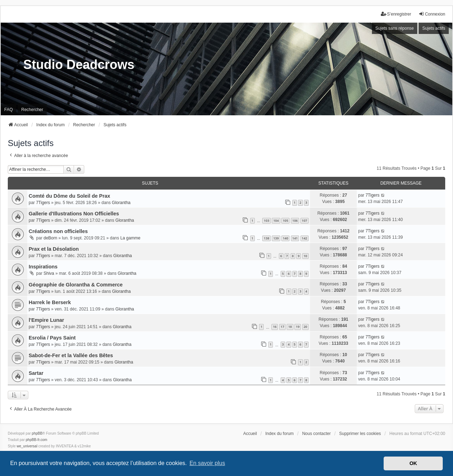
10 (305, 256)
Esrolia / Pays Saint (52, 338)
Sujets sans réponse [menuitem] (395, 28)
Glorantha (121, 203)
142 (305, 238)
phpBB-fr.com (37, 440)
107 (305, 220)
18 (290, 327)
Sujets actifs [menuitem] (434, 28)
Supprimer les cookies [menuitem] (360, 434)
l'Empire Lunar (46, 320)
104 (276, 220)
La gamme (130, 238)
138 (266, 238)
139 (276, 238)
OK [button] (413, 463)
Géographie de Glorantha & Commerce (76, 285)
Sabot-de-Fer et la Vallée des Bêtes (71, 355)
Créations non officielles (58, 231)
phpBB (37, 433)
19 (298, 327)
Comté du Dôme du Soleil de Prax (69, 196)
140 (285, 238)
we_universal (27, 446)
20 (305, 327)
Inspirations (43, 267)
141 (295, 238)
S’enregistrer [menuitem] (396, 14)
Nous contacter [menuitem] (317, 434)
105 (285, 220)
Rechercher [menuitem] (32, 110)
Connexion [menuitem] (432, 14)
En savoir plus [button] (207, 463)
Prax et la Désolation (54, 249)
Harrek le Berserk (50, 302)
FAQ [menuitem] (8, 110)
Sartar (36, 373)
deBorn (50, 238)
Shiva (49, 273)
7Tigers (43, 203)
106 (295, 220)
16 (275, 327)
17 (282, 327)
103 (266, 220)
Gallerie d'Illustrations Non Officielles (74, 214)
